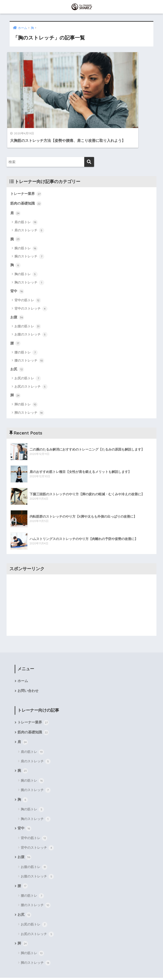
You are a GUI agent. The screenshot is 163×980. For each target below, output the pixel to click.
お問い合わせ (28, 662)
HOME (81, 959)
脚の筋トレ (26, 375)
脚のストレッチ (29, 383)
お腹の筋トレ (28, 297)
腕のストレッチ (29, 226)
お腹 (18, 287)
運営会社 (52, 968)
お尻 (18, 340)
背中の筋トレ (28, 270)
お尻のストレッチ (31, 357)
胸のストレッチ (29, 252)
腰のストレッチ (29, 331)
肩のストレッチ (29, 200)
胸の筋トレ (26, 244)
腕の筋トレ (26, 218)
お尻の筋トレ (28, 349)
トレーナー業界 (27, 163)
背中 (18, 261)
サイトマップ (72, 968)
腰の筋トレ (26, 323)
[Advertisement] (81, 576)
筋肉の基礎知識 (27, 173)
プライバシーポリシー (103, 968)
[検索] (89, 131)
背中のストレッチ (31, 279)
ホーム (23, 652)
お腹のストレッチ (31, 305)
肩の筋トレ (26, 192)
